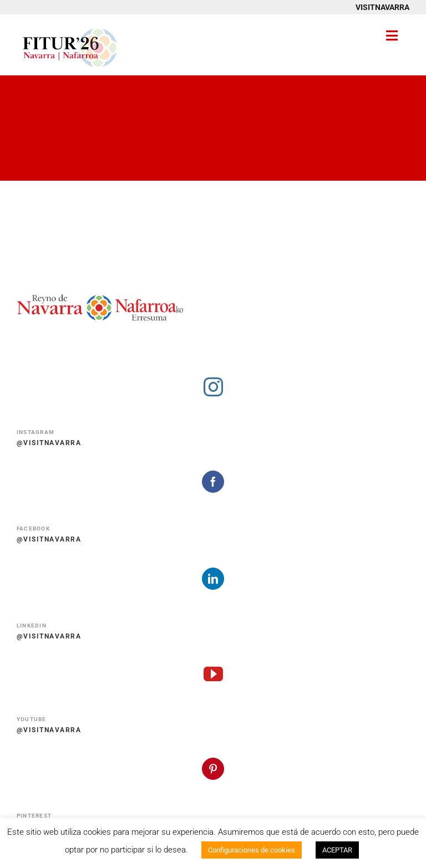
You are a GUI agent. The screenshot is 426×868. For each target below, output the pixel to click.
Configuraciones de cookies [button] (252, 850)
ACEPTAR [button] (337, 850)
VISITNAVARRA (382, 7)
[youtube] (213, 674)
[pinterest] (213, 769)
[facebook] (213, 482)
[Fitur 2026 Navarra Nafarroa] (70, 27)
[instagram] (213, 387)
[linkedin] (213, 579)
